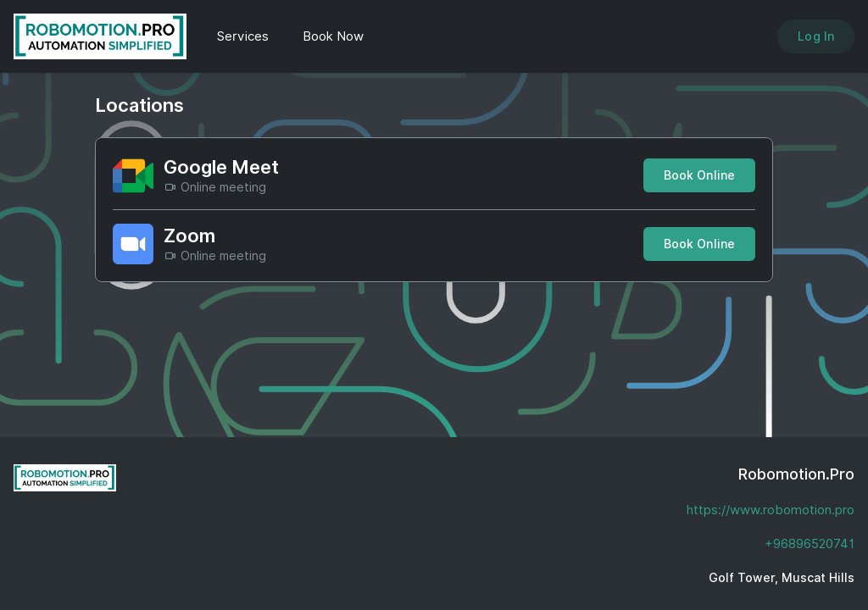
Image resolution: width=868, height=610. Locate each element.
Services (243, 36)
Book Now (333, 36)
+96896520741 (810, 544)
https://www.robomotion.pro (771, 510)
